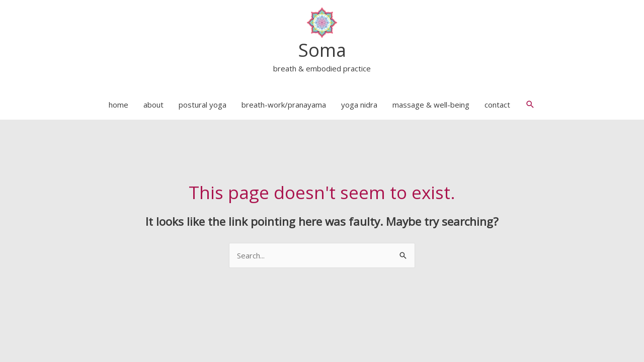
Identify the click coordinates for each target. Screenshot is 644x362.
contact (497, 105)
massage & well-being (431, 105)
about (153, 105)
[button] (530, 105)
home (118, 105)
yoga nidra (359, 105)
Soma (322, 50)
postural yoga (203, 105)
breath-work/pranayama (284, 105)
